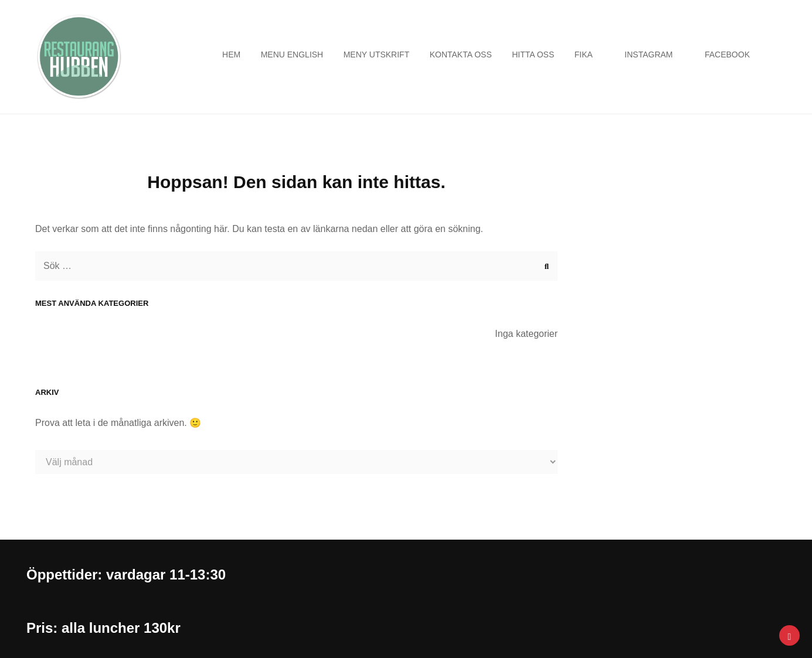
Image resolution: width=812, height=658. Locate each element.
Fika (584, 54)
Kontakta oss (461, 54)
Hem (231, 54)
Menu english (292, 54)
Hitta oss (533, 54)
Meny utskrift (377, 54)
